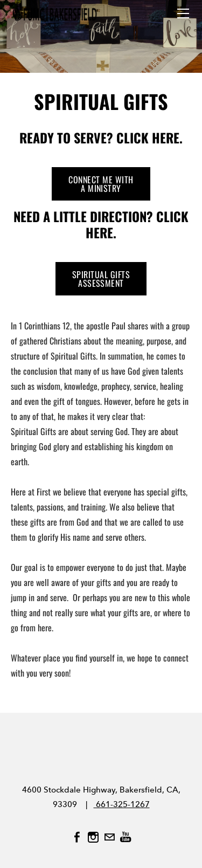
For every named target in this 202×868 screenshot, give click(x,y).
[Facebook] (77, 837)
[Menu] (183, 13)
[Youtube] (126, 837)
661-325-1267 (122, 804)
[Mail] (109, 837)
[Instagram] (93, 837)
